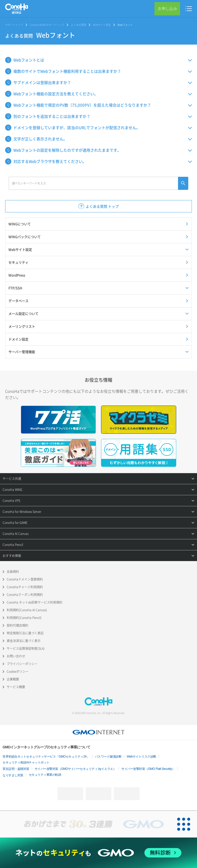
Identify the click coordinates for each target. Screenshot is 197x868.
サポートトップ (14, 25)
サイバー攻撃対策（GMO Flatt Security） (148, 769)
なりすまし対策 (13, 775)
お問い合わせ (16, 656)
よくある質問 (78, 25)
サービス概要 (16, 687)
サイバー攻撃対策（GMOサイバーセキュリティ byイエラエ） (75, 769)
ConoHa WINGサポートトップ (47, 25)
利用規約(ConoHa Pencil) (24, 618)
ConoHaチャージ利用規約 (25, 587)
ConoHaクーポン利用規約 (25, 595)
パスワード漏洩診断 (108, 757)
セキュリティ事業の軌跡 (45, 775)
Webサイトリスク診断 (141, 757)
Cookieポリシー (18, 671)
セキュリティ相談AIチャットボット (26, 762)
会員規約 (13, 572)
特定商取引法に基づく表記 (25, 633)
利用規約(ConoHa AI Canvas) (27, 610)
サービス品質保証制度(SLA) (26, 648)
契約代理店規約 (17, 625)
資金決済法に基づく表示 (24, 641)
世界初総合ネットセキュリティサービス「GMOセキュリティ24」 (46, 757)
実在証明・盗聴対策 (16, 769)
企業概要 (13, 679)
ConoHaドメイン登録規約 (25, 579)
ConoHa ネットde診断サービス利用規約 (35, 602)
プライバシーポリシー (22, 664)
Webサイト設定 (102, 25)
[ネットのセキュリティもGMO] (98, 853)
